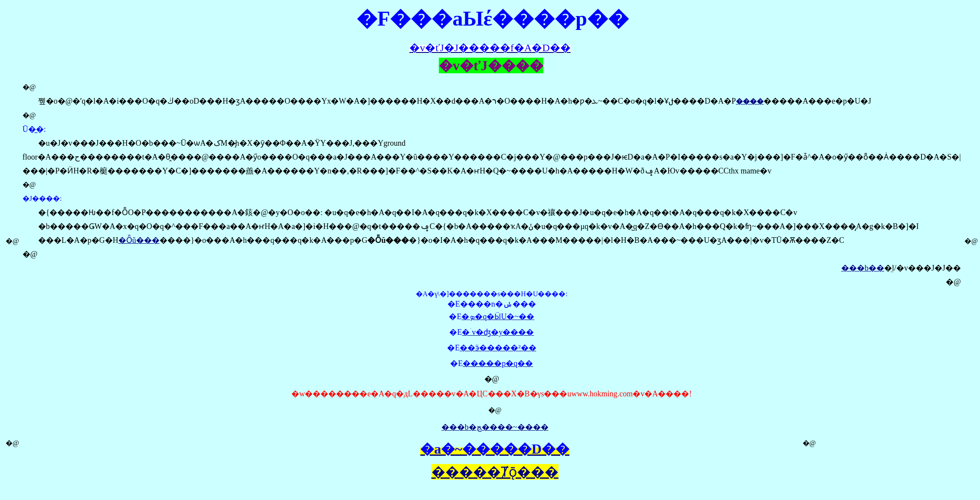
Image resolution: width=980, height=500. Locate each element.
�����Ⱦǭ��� (495, 472)
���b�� (863, 268)
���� (750, 101)
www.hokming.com (602, 394)
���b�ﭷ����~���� (495, 427)
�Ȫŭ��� (139, 240)
